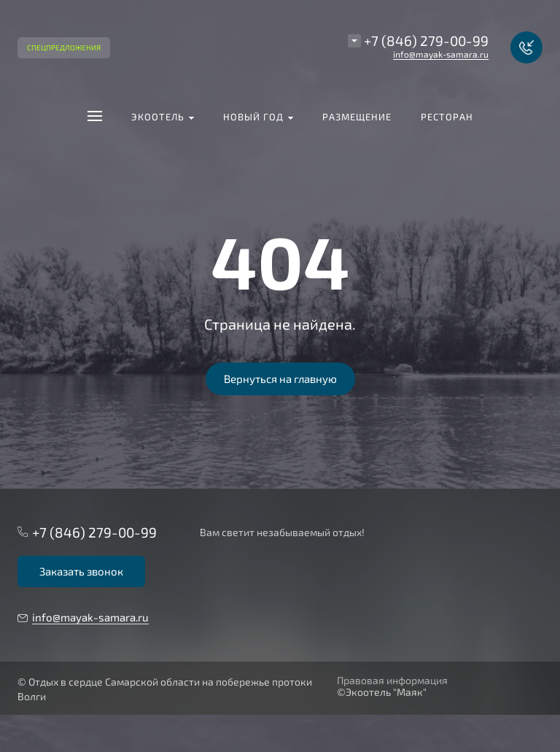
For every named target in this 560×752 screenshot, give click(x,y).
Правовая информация (392, 681)
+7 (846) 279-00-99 (426, 40)
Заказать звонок (81, 571)
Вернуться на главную (280, 379)
